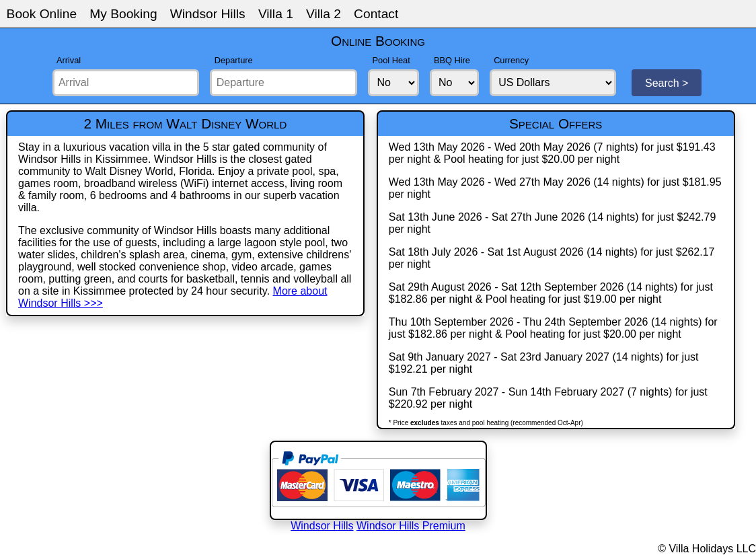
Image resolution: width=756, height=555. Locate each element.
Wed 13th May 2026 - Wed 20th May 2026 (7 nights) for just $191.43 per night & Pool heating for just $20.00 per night (552, 153)
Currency (511, 60)
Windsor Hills (208, 14)
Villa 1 (276, 14)
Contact (376, 14)
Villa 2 (324, 14)
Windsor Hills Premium (411, 526)
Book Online (42, 14)
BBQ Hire (452, 60)
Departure (234, 60)
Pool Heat (391, 60)
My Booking (123, 14)
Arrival (69, 60)
